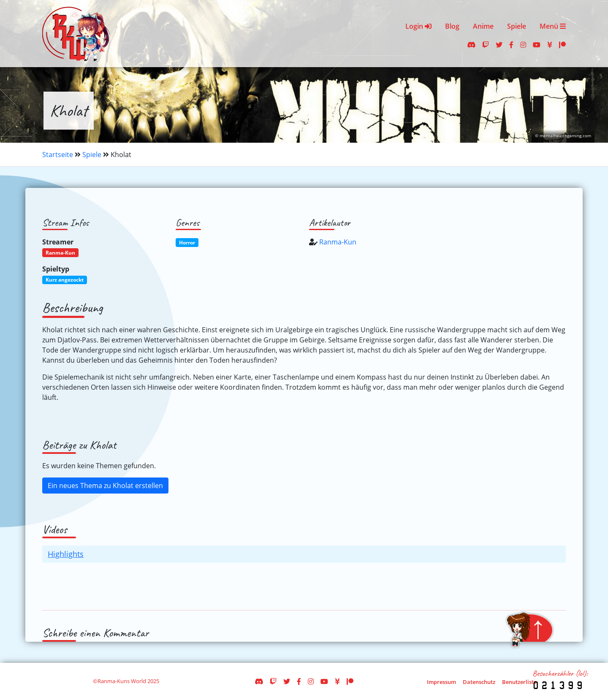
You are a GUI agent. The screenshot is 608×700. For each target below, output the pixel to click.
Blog (452, 26)
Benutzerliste (519, 682)
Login (418, 26)
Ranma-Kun (338, 242)
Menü (553, 26)
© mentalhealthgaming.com (563, 136)
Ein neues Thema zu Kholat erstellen (105, 486)
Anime (483, 26)
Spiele (517, 26)
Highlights (66, 554)
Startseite (58, 155)
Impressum (441, 682)
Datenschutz (479, 682)
